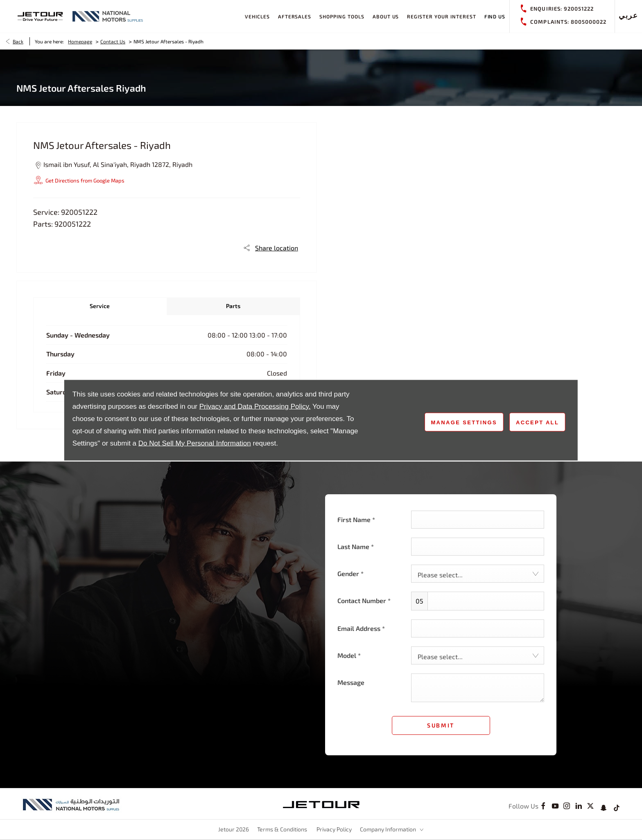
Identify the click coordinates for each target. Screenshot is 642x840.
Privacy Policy (334, 829)
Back (18, 41)
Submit (441, 725)
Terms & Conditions (282, 829)
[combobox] (478, 574)
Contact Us (113, 41)
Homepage (80, 41)
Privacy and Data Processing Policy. (255, 406)
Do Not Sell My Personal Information (195, 443)
